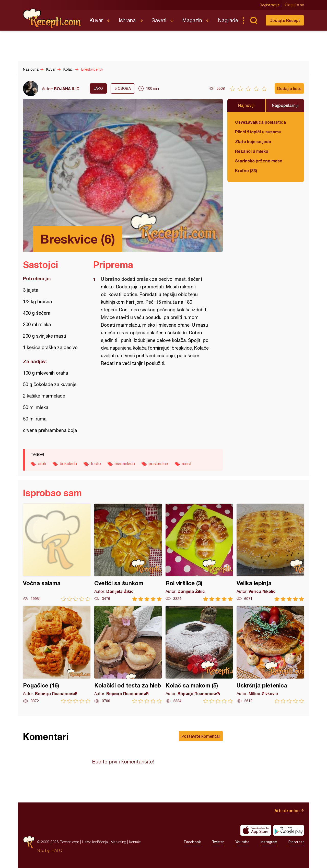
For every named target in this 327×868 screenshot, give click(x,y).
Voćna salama (57, 552)
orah (42, 464)
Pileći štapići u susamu (258, 132)
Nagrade (228, 20)
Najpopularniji (285, 105)
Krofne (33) (246, 170)
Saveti (159, 20)
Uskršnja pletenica (270, 655)
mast (187, 464)
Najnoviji (246, 105)
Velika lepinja (270, 552)
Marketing (118, 842)
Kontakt (135, 842)
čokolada (68, 464)
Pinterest (296, 842)
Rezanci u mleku (252, 151)
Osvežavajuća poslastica (260, 122)
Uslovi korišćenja (95, 842)
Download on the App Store (256, 830)
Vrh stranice (287, 810)
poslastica (158, 464)
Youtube (242, 842)
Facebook (192, 842)
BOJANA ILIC (67, 89)
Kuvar (96, 20)
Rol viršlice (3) (199, 552)
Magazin (192, 20)
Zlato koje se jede (253, 141)
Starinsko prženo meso (259, 161)
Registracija (270, 5)
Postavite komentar (201, 736)
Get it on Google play (289, 830)
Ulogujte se (294, 5)
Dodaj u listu (289, 88)
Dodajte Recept (285, 20)
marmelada (125, 464)
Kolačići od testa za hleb (128, 655)
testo (96, 464)
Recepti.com (52, 18)
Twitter (218, 842)
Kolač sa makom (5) (199, 655)
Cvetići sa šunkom (128, 552)
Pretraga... (253, 20)
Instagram (269, 842)
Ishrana (127, 20)
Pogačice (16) (57, 655)
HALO (57, 850)
